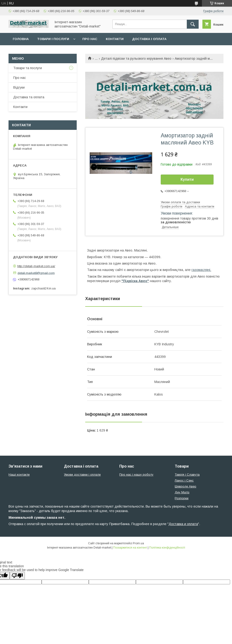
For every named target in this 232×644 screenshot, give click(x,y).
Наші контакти (19, 475)
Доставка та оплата (29, 97)
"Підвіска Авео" (135, 281)
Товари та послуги (28, 68)
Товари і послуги (53, 39)
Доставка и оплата (183, 524)
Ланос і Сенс (184, 480)
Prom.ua (138, 543)
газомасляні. (201, 270)
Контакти (115, 39)
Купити (187, 179)
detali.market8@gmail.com (36, 273)
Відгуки (19, 87)
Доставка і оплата (149, 39)
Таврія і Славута (187, 475)
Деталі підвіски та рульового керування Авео (136, 59)
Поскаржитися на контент (130, 548)
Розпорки (182, 498)
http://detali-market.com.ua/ (36, 266)
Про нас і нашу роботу (136, 475)
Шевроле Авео (185, 486)
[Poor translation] (17, 576)
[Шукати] (193, 24)
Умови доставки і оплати (82, 475)
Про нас (90, 39)
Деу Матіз (182, 492)
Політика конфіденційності (167, 548)
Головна (21, 39)
